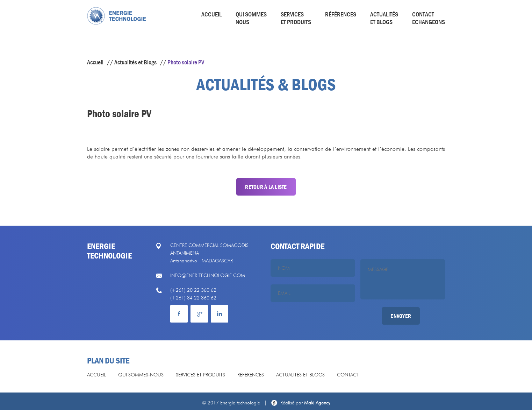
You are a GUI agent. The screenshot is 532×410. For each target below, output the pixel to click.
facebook (179, 314)
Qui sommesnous (251, 18)
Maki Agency (305, 403)
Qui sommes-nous (141, 375)
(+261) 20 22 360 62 (193, 290)
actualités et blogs (384, 18)
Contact (348, 375)
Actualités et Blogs (135, 62)
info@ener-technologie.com (208, 275)
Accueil (211, 14)
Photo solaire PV (186, 62)
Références (341, 14)
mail (220, 314)
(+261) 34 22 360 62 (193, 298)
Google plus (199, 314)
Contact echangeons (429, 18)
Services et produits (296, 18)
